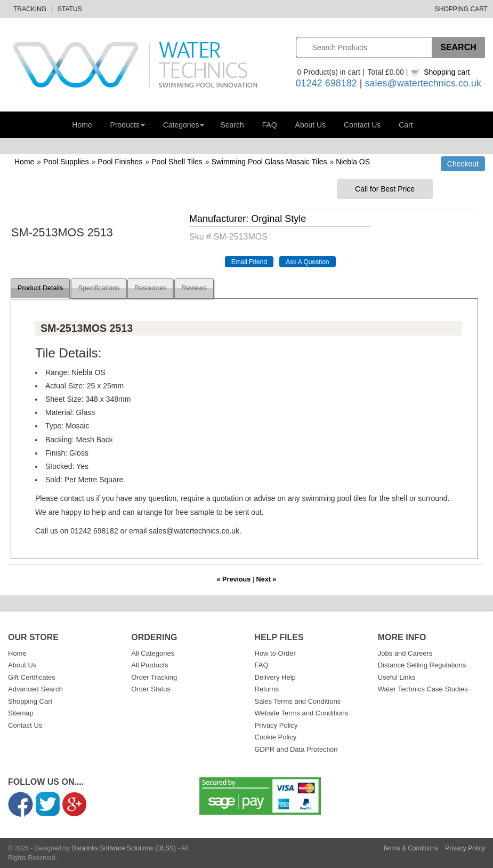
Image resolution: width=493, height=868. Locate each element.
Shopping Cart (461, 9)
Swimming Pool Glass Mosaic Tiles (269, 162)
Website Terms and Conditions (302, 713)
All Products (149, 665)
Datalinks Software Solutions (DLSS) (124, 848)
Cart (406, 125)
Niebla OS (353, 162)
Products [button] (128, 125)
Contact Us (362, 125)
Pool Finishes (120, 162)
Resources (150, 288)
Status (70, 9)
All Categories (153, 653)
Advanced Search (35, 689)
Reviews (194, 288)
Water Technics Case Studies (423, 689)
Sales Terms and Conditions (298, 701)
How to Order (275, 653)
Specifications (99, 288)
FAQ (270, 125)
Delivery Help (275, 677)
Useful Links (397, 677)
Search (232, 125)
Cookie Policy (276, 737)
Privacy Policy (276, 725)
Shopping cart (447, 72)
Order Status (151, 689)
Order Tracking (154, 677)
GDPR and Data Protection (296, 749)
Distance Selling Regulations (422, 665)
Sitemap (21, 713)
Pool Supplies (66, 162)
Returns (267, 689)
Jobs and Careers (405, 653)
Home (82, 125)
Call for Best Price (385, 189)
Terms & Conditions (410, 848)
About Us (311, 125)
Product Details (40, 288)
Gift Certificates (32, 677)
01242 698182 (326, 83)
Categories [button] (184, 125)
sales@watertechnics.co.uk (423, 83)
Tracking (30, 9)
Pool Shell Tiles (177, 162)
